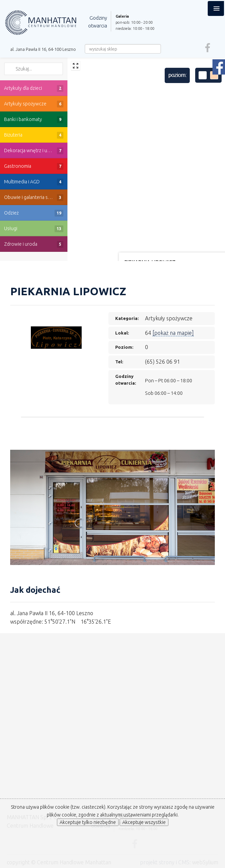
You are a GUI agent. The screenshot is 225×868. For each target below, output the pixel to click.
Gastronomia (34, 166)
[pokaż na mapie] (173, 333)
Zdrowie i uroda (34, 244)
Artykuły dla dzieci (34, 88)
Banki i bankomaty (34, 120)
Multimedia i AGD (34, 182)
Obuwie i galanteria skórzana (34, 198)
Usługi (34, 229)
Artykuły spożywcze (34, 104)
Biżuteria (34, 135)
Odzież (34, 213)
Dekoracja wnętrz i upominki (34, 151)
